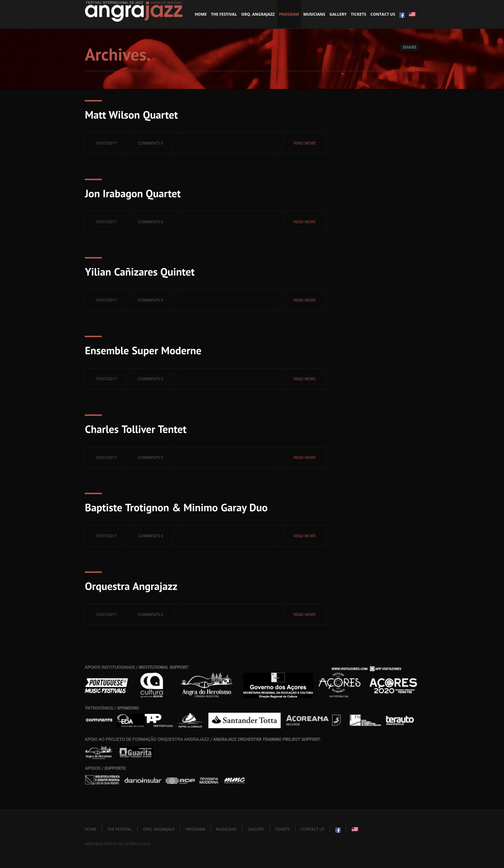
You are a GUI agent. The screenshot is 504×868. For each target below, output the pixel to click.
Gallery (338, 14)
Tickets (359, 14)
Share (409, 47)
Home (201, 14)
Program (289, 14)
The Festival (224, 14)
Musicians (314, 14)
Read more (305, 143)
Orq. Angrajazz (258, 14)
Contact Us (383, 14)
